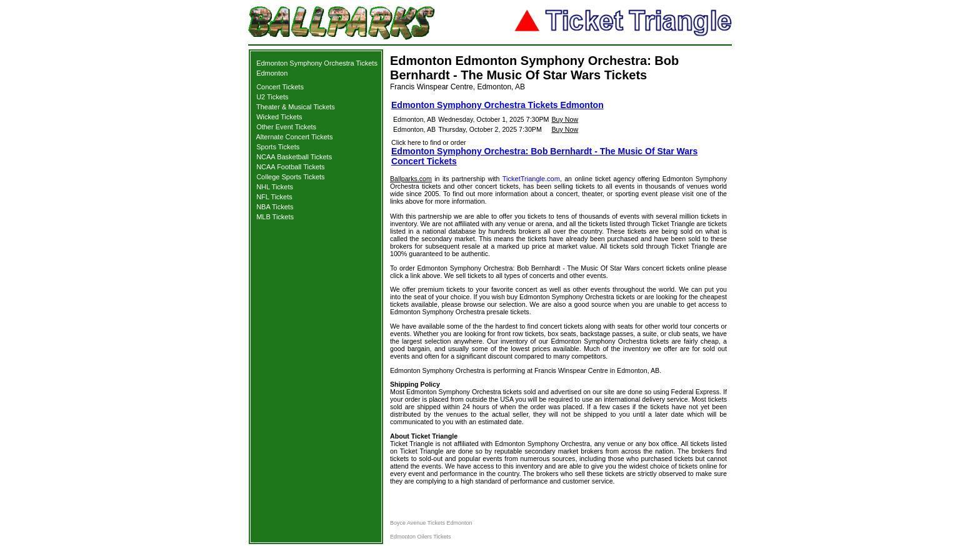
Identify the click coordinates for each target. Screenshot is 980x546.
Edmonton (272, 73)
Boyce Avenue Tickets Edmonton (431, 523)
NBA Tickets (275, 207)
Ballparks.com (411, 179)
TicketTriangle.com (531, 179)
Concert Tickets (280, 87)
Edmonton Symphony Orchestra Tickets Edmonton (497, 105)
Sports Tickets (278, 147)
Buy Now (565, 119)
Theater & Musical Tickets (296, 107)
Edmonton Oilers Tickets (421, 537)
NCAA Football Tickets (290, 167)
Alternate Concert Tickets (295, 137)
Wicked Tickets (279, 117)
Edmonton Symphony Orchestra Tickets (317, 63)
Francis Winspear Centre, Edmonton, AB (457, 87)
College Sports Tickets (290, 177)
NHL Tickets (275, 187)
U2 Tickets (272, 97)
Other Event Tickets (286, 127)
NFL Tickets (274, 197)
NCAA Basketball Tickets (294, 157)
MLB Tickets (275, 217)
